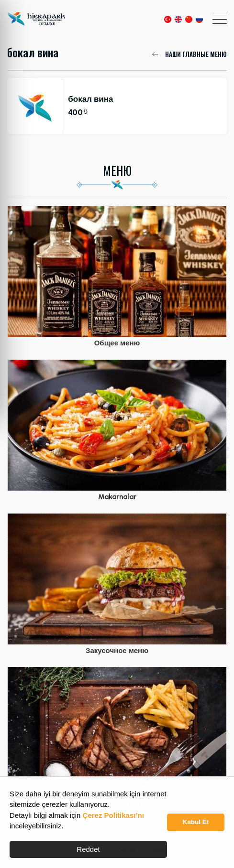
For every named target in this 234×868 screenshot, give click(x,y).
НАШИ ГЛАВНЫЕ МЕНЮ (189, 54)
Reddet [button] (88, 849)
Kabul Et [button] (196, 822)
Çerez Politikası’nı (113, 815)
